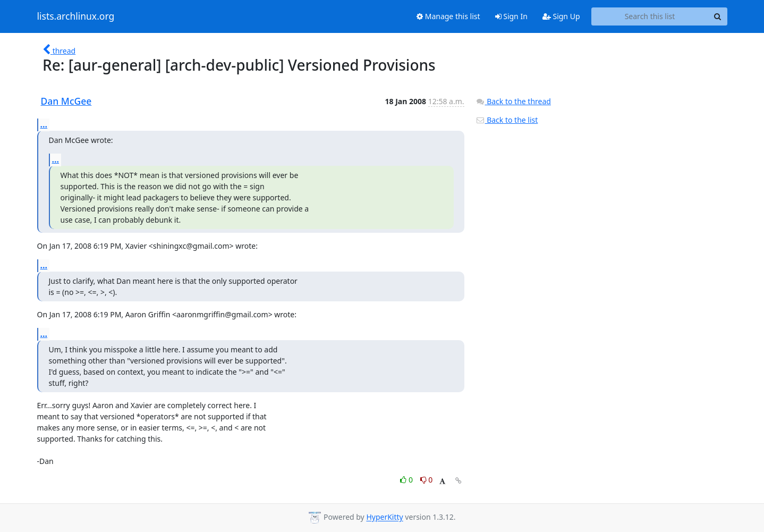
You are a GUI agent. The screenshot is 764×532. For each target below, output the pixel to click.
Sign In (511, 16)
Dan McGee (66, 101)
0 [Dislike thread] (427, 480)
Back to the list (507, 120)
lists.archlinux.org (76, 16)
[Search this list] (650, 16)
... (44, 124)
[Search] (718, 16)
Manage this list (448, 16)
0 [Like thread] (407, 480)
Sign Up (561, 16)
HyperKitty (384, 517)
